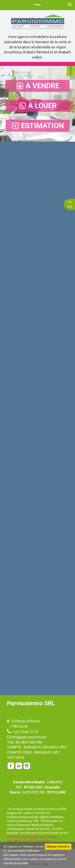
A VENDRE (38, 86)
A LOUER (37, 106)
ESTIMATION (38, 126)
